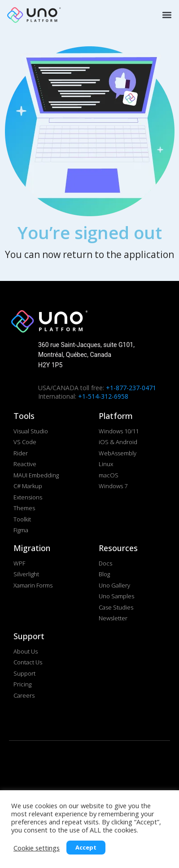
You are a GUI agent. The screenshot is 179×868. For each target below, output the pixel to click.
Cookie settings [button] (37, 848)
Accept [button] (86, 847)
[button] (166, 15)
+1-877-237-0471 (131, 388)
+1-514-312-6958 (103, 396)
